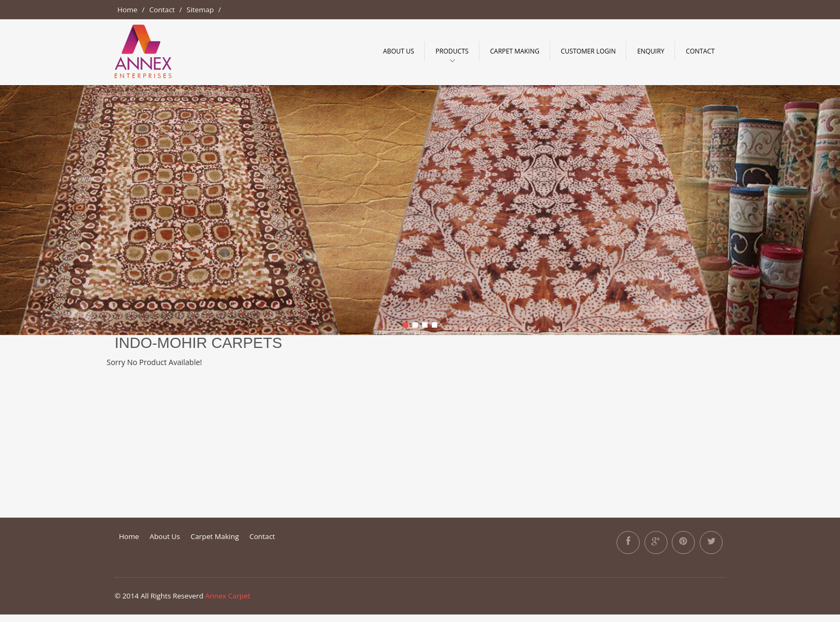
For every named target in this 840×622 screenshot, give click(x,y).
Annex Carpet (228, 596)
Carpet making (515, 51)
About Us (399, 51)
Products (452, 51)
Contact (162, 10)
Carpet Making (215, 536)
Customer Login (588, 51)
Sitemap (200, 10)
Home (127, 10)
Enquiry (651, 51)
